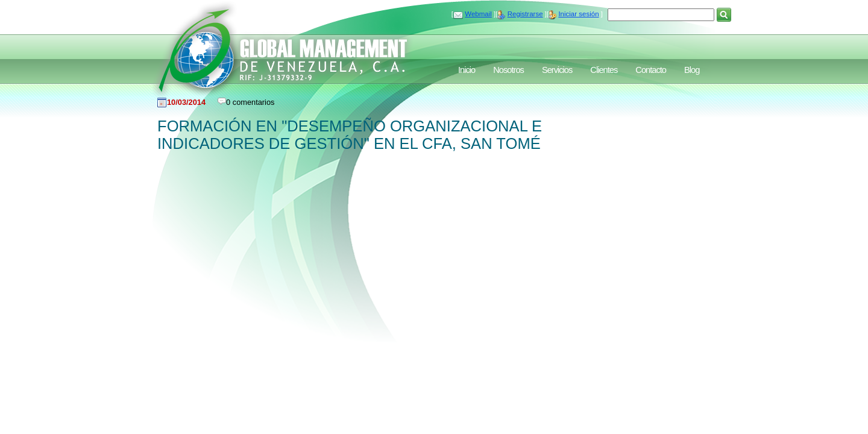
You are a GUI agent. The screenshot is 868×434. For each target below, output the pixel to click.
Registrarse (525, 14)
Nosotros (508, 70)
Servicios (557, 70)
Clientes (604, 70)
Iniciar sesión (578, 14)
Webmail (478, 14)
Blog (692, 70)
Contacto (651, 70)
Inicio (467, 70)
